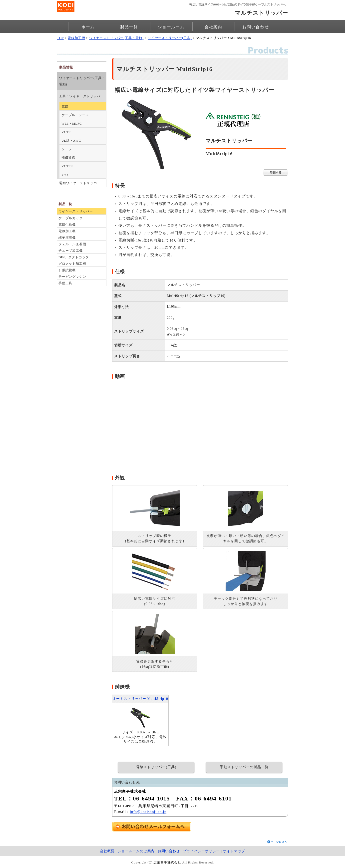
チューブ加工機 (71, 251)
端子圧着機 (67, 238)
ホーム (88, 27)
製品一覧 (129, 27)
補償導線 (68, 158)
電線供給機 (67, 225)
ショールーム (171, 27)
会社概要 (107, 851)
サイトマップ (234, 851)
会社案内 (213, 27)
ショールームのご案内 (136, 851)
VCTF (66, 132)
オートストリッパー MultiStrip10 (140, 699)
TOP (60, 38)
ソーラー (68, 149)
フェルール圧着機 (72, 244)
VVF (65, 175)
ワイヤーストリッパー (76, 211)
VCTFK (67, 166)
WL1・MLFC (72, 123)
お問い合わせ (256, 27)
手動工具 (65, 283)
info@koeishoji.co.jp (148, 812)
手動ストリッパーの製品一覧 (244, 767)
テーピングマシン (72, 277)
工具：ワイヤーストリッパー (81, 96)
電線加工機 (76, 38)
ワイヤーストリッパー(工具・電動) (116, 38)
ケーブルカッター (72, 218)
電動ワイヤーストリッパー (80, 183)
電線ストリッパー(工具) (156, 767)
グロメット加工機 (72, 264)
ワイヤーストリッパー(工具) (170, 38)
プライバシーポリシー (201, 851)
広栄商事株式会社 (167, 862)
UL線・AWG (71, 140)
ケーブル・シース (75, 115)
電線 (65, 106)
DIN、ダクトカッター (75, 257)
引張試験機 (67, 270)
